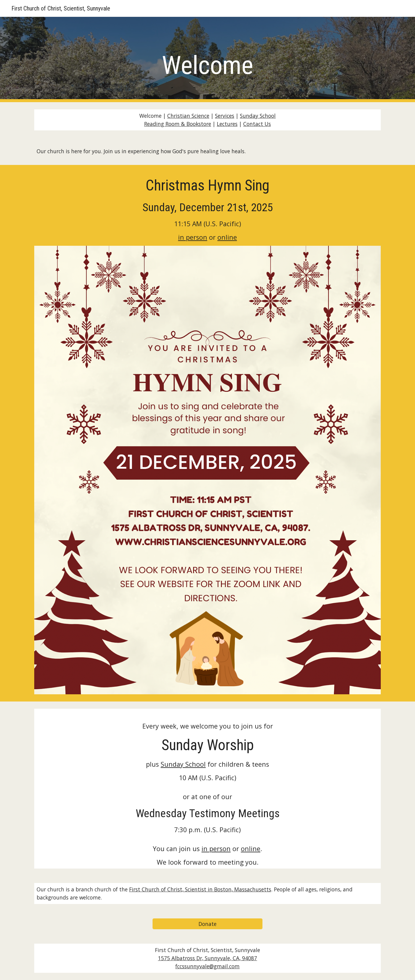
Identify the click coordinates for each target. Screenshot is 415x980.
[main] (207, 60)
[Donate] (207, 924)
